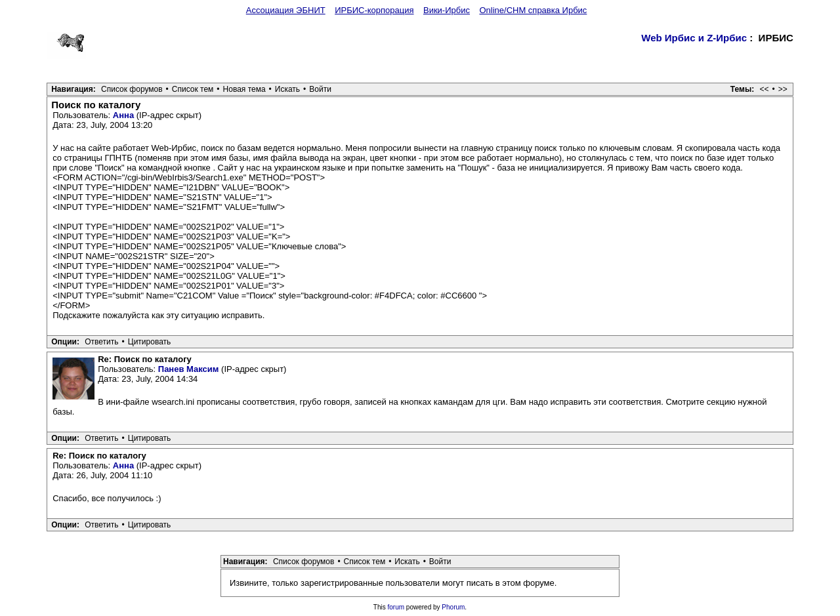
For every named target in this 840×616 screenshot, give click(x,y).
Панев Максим (189, 369)
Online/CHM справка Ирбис (533, 10)
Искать (287, 89)
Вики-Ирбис (447, 10)
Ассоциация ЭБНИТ (286, 10)
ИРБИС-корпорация (374, 10)
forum (396, 607)
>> (783, 89)
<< (765, 89)
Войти (320, 89)
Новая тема (244, 89)
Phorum (453, 607)
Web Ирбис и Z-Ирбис (694, 38)
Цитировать (150, 342)
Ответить (101, 342)
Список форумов (132, 89)
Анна (123, 115)
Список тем (193, 89)
